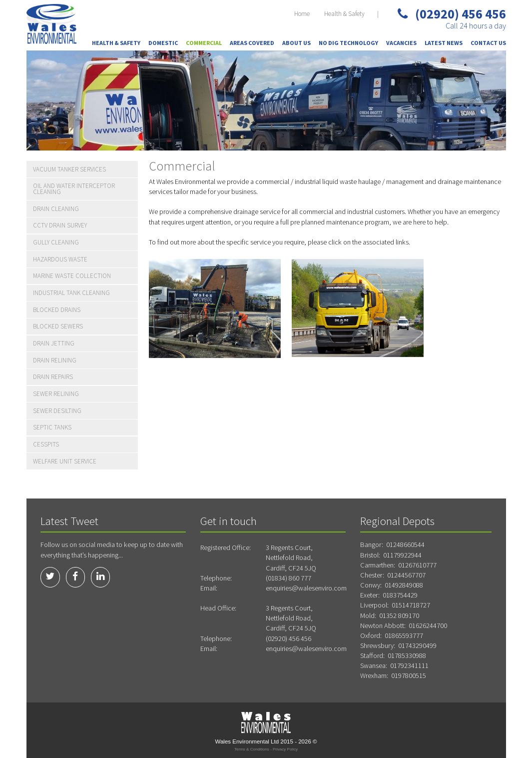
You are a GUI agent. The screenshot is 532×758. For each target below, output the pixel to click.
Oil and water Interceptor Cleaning (74, 189)
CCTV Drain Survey (60, 225)
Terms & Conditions (252, 749)
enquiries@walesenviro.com (306, 588)
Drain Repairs (53, 377)
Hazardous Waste (60, 259)
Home (302, 14)
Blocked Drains (57, 310)
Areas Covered (252, 43)
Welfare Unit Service (65, 461)
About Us (296, 43)
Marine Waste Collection (72, 276)
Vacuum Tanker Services (69, 169)
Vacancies (401, 43)
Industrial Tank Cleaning (71, 293)
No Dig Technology (348, 43)
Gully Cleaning (56, 242)
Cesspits (46, 444)
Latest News (444, 43)
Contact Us (488, 43)
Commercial (204, 43)
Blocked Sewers (58, 326)
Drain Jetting (54, 343)
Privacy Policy (285, 749)
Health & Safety (344, 14)
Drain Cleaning (56, 209)
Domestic (163, 43)
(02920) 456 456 (452, 14)
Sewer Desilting (57, 411)
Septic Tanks (52, 427)
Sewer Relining (56, 394)
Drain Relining (55, 360)
